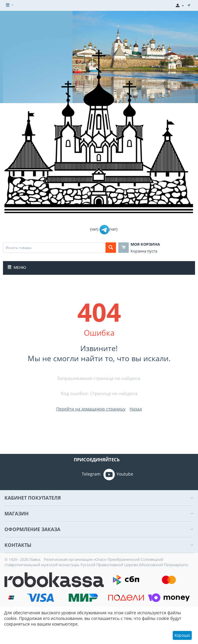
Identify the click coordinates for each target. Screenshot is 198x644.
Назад (136, 409)
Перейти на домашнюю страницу (91, 409)
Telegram (83, 474)
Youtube (118, 474)
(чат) (95, 229)
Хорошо (182, 635)
